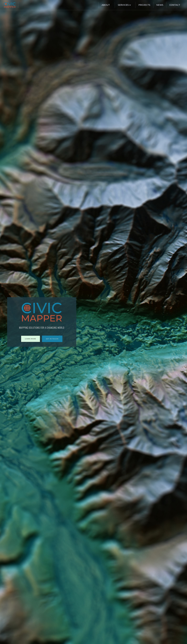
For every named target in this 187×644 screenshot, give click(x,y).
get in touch (52, 339)
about (106, 5)
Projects (144, 5)
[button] (124, 5)
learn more (31, 339)
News (160, 5)
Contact (175, 5)
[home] (11, 5)
